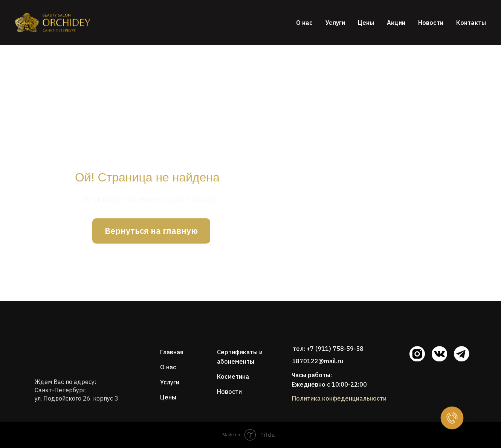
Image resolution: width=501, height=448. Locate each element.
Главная (172, 352)
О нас (304, 23)
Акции (396, 23)
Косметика (233, 376)
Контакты (471, 23)
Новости (431, 23)
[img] (60, 339)
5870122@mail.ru (318, 361)
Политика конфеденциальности (339, 398)
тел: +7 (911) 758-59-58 (328, 349)
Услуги (335, 23)
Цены (366, 23)
